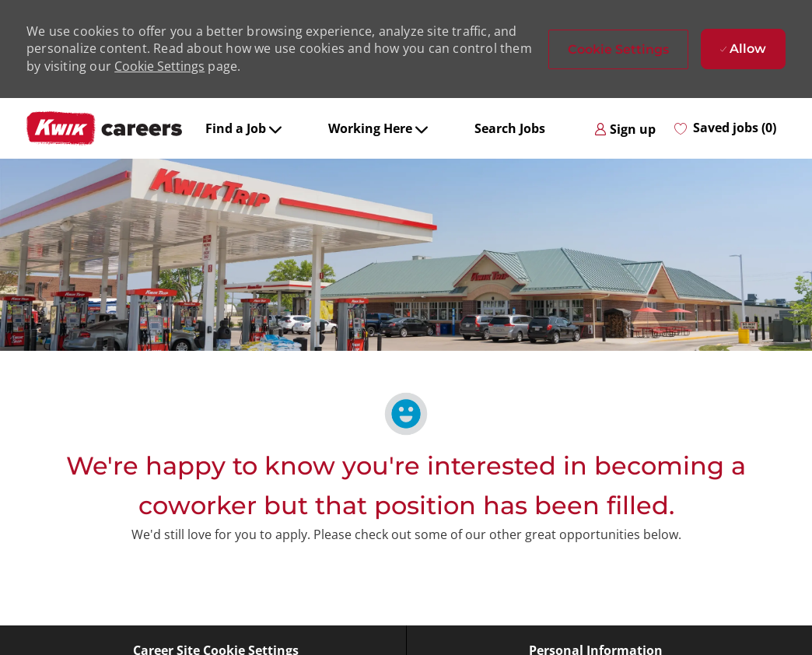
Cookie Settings (159, 66)
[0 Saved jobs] (725, 128)
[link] (625, 128)
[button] (618, 49)
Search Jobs (510, 128)
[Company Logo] (104, 128)
